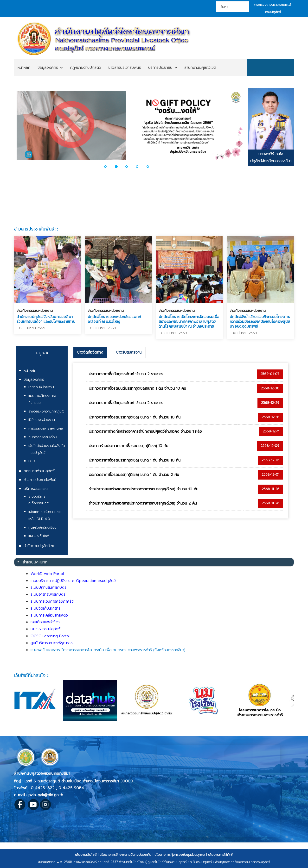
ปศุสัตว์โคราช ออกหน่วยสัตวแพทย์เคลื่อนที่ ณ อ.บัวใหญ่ (114, 319)
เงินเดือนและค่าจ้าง (45, 622)
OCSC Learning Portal (50, 636)
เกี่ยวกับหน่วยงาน (41, 387)
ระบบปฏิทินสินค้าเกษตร (48, 587)
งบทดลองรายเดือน (43, 437)
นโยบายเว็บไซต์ (86, 855)
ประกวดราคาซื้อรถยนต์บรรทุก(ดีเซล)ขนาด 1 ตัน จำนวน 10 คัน (137, 388)
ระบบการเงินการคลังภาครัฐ (52, 601)
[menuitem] (24, 68)
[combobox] (233, 7)
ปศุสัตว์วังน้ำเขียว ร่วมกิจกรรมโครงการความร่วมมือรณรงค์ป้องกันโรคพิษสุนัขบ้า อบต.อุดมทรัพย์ (260, 321)
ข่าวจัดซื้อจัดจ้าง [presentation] (90, 352)
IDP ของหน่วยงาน (42, 420)
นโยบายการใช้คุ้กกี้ (221, 855)
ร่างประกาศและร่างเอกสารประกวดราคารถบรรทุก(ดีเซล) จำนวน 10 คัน (144, 489)
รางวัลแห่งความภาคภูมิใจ (46, 411)
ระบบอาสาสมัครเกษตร (48, 594)
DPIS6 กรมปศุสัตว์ (45, 629)
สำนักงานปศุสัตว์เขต (39, 546)
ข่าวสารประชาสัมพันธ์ (40, 480)
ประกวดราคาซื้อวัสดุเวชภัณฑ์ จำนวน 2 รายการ (126, 374)
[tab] (90, 353)
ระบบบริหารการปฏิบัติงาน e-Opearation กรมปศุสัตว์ (73, 581)
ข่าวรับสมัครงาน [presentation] (129, 352)
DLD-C (34, 461)
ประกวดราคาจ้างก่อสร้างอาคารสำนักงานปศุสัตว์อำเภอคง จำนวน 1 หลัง (145, 431)
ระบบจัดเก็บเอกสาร (45, 608)
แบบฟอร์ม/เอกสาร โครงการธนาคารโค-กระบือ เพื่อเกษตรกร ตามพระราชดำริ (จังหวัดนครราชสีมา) (108, 650)
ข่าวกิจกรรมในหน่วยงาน (35, 311)
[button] (108, 167)
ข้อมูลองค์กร (34, 380)
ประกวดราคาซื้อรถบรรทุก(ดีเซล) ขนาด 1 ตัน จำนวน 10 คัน (135, 417)
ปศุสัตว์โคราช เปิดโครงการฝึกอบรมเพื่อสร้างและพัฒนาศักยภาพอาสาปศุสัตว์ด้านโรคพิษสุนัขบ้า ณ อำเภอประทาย (189, 321)
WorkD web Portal (47, 574)
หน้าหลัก (30, 371)
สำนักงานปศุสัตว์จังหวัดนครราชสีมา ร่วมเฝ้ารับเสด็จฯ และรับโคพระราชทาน (46, 319)
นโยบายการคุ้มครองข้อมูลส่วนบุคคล (180, 855)
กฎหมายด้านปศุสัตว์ (39, 471)
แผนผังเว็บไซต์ (39, 536)
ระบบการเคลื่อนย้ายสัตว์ (49, 615)
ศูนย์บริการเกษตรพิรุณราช (52, 643)
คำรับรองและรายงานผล (46, 428)
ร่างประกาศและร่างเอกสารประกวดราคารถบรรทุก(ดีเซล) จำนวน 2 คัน (143, 503)
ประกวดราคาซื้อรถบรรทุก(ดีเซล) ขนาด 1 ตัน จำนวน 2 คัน (134, 475)
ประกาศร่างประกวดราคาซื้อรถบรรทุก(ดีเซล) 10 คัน (128, 446)
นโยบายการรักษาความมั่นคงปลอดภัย (125, 855)
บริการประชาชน (36, 489)
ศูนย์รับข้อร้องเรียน (42, 528)
